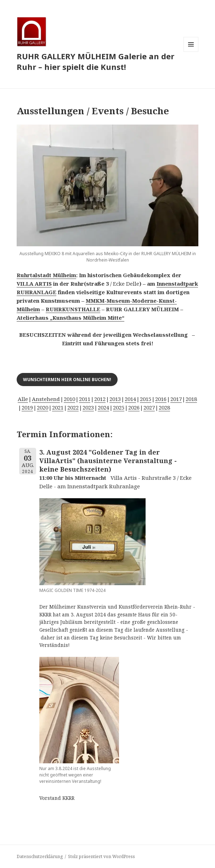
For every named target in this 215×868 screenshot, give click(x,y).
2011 (85, 399)
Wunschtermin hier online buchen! (67, 380)
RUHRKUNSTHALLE (73, 309)
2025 (119, 407)
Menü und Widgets (191, 52)
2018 (191, 399)
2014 (130, 399)
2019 (27, 407)
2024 (103, 407)
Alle (23, 399)
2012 (100, 399)
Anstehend (46, 399)
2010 (69, 399)
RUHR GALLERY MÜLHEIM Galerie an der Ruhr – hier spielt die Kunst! (95, 61)
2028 (164, 407)
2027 (149, 407)
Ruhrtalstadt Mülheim (46, 275)
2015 (146, 399)
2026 (134, 407)
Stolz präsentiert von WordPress (101, 856)
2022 (73, 407)
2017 (176, 399)
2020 (43, 407)
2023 (88, 407)
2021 (58, 407)
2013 (115, 399)
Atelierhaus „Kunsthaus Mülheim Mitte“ (70, 318)
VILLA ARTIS (34, 284)
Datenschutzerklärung (40, 856)
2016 (161, 399)
